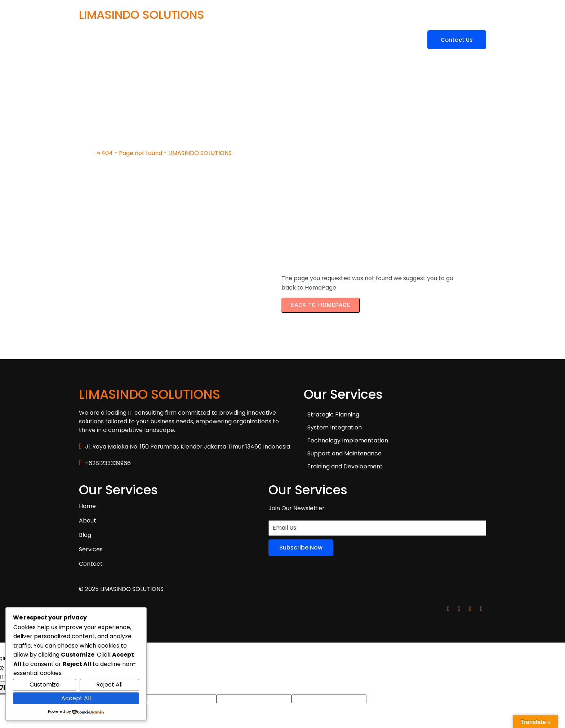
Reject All (109, 685)
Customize (45, 685)
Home (87, 147)
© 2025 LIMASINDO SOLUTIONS (121, 539)
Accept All (76, 698)
